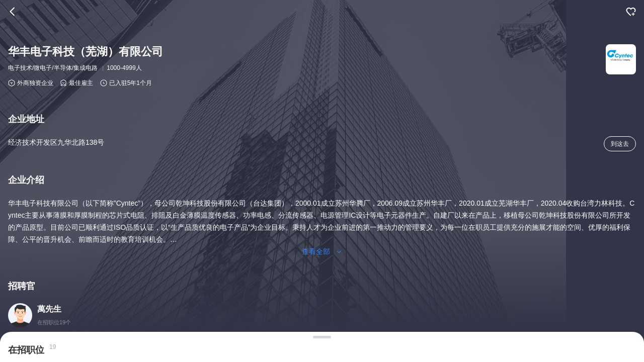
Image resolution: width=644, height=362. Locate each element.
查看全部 (322, 251)
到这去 (620, 144)
